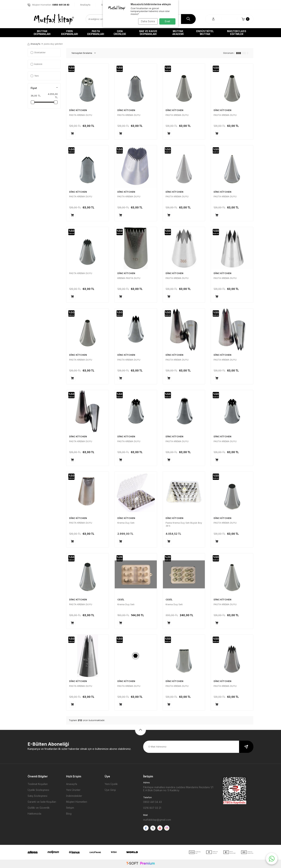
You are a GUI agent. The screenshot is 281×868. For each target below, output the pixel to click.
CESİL (121, 599)
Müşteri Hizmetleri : (48, 5)
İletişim (70, 808)
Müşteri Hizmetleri (77, 802)
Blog (69, 814)
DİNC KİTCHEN (78, 110)
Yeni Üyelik (111, 784)
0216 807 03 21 (152, 808)
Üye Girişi (110, 790)
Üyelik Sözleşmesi (38, 790)
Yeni (35, 76)
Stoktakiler (38, 52)
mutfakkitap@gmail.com (157, 820)
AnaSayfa (85, 5)
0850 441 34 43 (153, 802)
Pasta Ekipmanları (96, 33)
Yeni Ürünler (73, 790)
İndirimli (36, 64)
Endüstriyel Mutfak (205, 33)
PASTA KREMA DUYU (81, 115)
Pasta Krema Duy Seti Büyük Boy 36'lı (184, 524)
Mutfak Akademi (178, 33)
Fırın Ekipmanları (70, 33)
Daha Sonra (147, 21)
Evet (167, 21)
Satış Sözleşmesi (37, 796)
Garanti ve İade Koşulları (42, 802)
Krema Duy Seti (126, 523)
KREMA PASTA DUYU (129, 278)
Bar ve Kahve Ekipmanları (148, 33)
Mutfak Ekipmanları (42, 33)
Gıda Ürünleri (120, 33)
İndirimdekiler (74, 796)
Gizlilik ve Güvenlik (39, 808)
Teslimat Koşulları (38, 784)
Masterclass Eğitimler (237, 33)
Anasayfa (34, 44)
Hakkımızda (34, 814)
